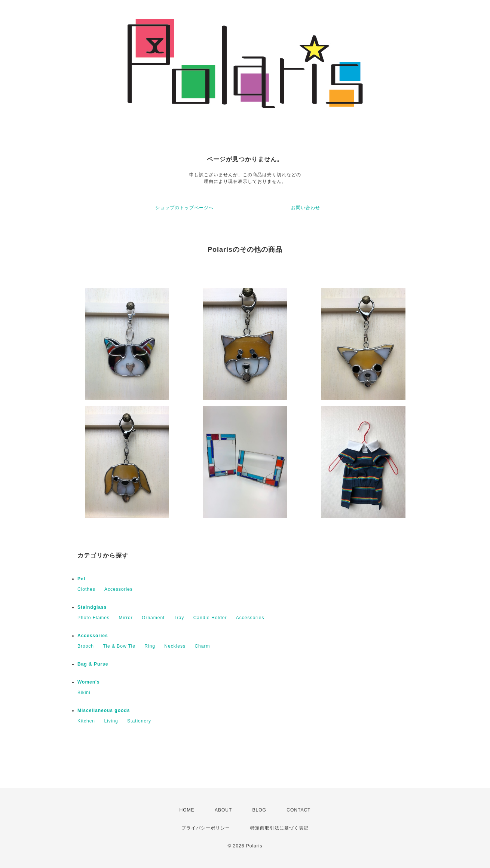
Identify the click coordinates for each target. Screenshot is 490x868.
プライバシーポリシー (206, 828)
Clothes (86, 589)
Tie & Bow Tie (119, 646)
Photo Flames (94, 618)
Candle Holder (210, 618)
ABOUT (223, 810)
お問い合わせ (306, 208)
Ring (150, 646)
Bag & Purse (93, 664)
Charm (202, 646)
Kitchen (86, 721)
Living (111, 721)
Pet (82, 579)
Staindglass (92, 607)
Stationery (139, 721)
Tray (179, 618)
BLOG (259, 810)
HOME (187, 810)
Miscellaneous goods (104, 710)
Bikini (84, 693)
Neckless (175, 646)
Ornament (153, 618)
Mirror (125, 618)
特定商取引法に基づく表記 (279, 828)
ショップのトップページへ (184, 208)
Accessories (119, 589)
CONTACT (298, 810)
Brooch (86, 646)
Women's (89, 682)
